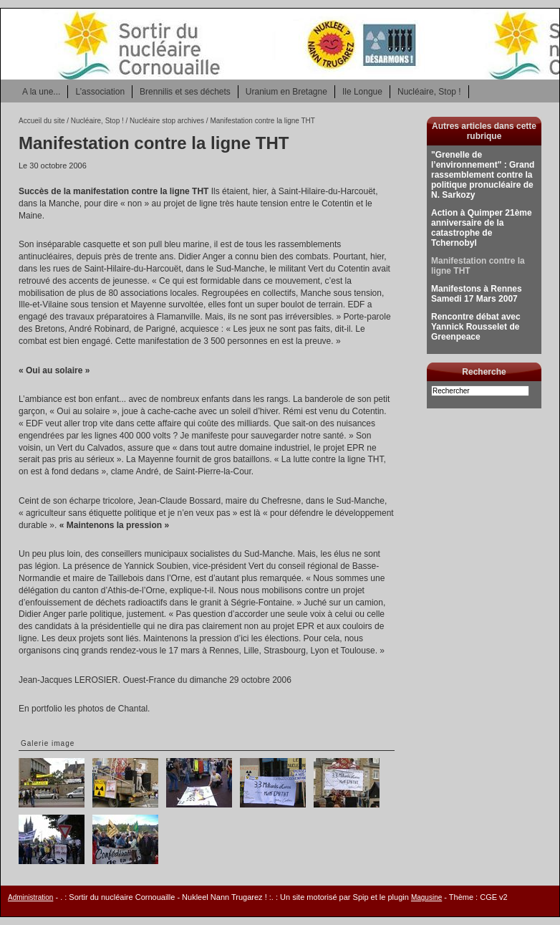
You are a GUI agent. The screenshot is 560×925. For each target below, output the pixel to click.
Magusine (426, 897)
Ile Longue (362, 92)
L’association (100, 92)
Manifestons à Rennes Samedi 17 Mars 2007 (477, 294)
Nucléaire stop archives (167, 121)
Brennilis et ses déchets (185, 92)
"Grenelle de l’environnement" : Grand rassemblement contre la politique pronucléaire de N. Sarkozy (483, 175)
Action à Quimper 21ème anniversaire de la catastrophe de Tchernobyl (482, 228)
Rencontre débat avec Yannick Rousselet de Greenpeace (476, 327)
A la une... (41, 92)
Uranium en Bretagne (286, 92)
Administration (30, 897)
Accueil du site (42, 121)
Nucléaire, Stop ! (429, 92)
